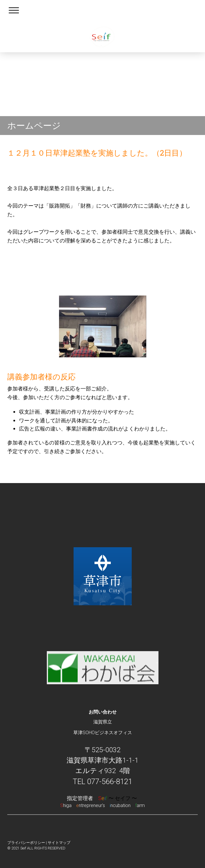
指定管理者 (102, 798)
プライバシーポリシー (26, 843)
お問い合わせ (103, 712)
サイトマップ (59, 843)
